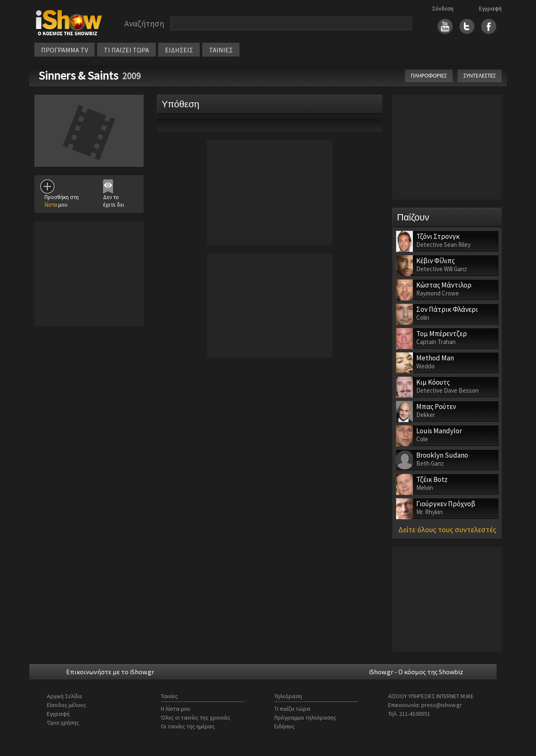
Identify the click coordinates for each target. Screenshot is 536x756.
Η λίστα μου (175, 709)
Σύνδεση (443, 8)
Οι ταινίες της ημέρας (188, 726)
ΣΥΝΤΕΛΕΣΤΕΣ (480, 76)
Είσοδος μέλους (67, 705)
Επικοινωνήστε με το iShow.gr (110, 672)
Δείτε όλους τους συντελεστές (447, 529)
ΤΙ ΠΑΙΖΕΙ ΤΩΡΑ (126, 50)
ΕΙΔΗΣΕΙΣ (179, 50)
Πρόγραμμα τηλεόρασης (305, 717)
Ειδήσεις (285, 726)
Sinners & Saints (78, 75)
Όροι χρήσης (63, 722)
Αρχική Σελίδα (64, 696)
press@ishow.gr (442, 705)
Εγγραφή (490, 8)
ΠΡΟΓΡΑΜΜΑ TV (64, 50)
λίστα (51, 205)
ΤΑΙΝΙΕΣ (221, 50)
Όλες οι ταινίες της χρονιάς (196, 717)
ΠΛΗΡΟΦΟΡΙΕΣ (429, 76)
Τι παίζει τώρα (292, 709)
